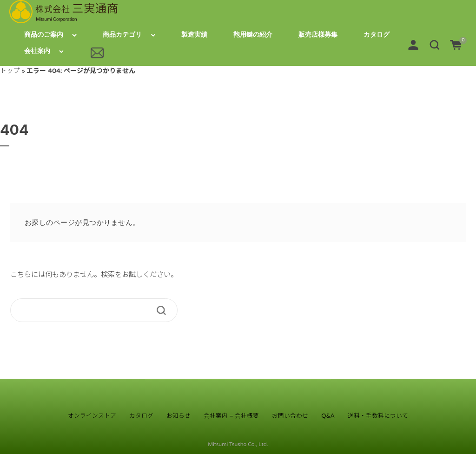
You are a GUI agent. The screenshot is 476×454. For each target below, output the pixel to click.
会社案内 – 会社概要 (231, 416)
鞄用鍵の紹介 (253, 35)
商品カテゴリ (122, 35)
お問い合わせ (290, 416)
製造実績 (194, 35)
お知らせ (178, 416)
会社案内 (37, 51)
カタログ (377, 35)
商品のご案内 (44, 35)
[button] (435, 44)
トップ (10, 71)
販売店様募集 (318, 35)
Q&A (328, 416)
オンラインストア (92, 416)
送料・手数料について (378, 416)
